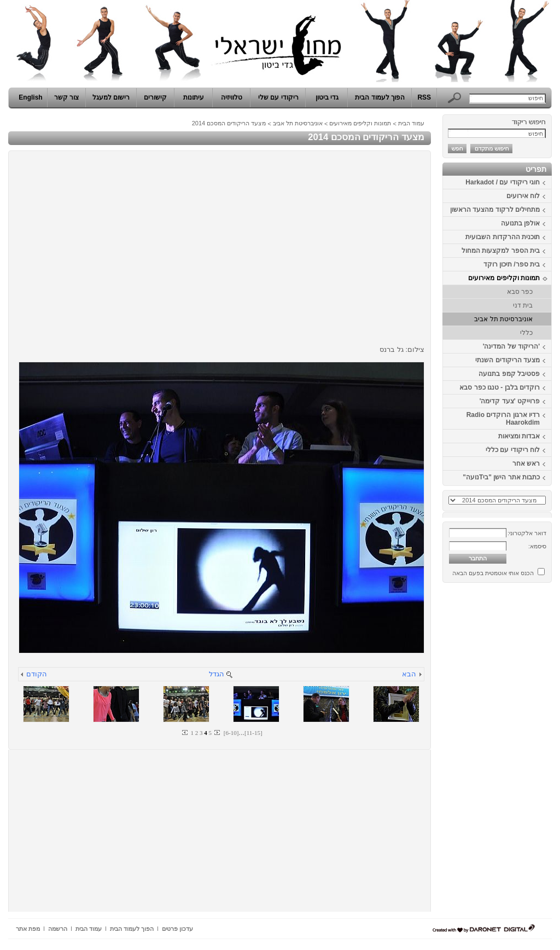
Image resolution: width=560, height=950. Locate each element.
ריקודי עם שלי (278, 97)
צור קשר (66, 97)
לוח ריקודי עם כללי (513, 450)
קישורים (155, 97)
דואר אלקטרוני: (527, 533)
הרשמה (58, 929)
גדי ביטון (327, 97)
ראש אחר (526, 464)
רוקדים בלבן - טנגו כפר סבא (500, 387)
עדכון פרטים (177, 929)
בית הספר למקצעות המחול (501, 251)
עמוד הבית (411, 123)
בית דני (523, 305)
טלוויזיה (232, 97)
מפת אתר (28, 929)
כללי (526, 333)
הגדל (217, 674)
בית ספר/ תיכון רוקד (512, 264)
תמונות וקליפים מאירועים (504, 278)
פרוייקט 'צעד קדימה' (510, 401)
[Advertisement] (519, 751)
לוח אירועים (523, 196)
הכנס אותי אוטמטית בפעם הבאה (493, 573)
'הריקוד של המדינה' (511, 346)
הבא (409, 674)
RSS (424, 97)
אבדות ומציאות (519, 436)
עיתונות (194, 97)
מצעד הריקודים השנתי (507, 360)
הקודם (37, 674)
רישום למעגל (111, 97)
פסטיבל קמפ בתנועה (509, 374)
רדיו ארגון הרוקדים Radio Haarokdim (503, 419)
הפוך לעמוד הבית (380, 97)
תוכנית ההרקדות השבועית (503, 237)
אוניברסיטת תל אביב (503, 319)
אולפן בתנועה (520, 223)
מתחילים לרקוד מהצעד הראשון (495, 210)
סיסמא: (537, 546)
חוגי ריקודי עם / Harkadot (503, 182)
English (30, 97)
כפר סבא (520, 292)
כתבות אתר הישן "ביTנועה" (501, 477)
